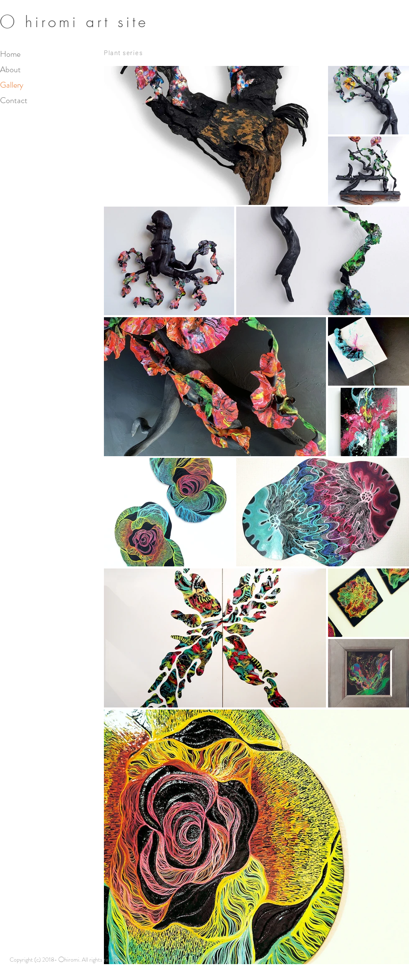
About (10, 69)
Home (10, 54)
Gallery (12, 85)
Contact (14, 100)
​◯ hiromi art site (74, 22)
